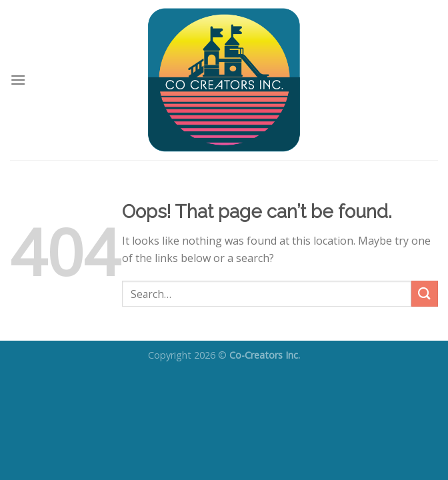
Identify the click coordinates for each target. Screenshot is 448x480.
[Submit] (425, 294)
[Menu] (18, 80)
